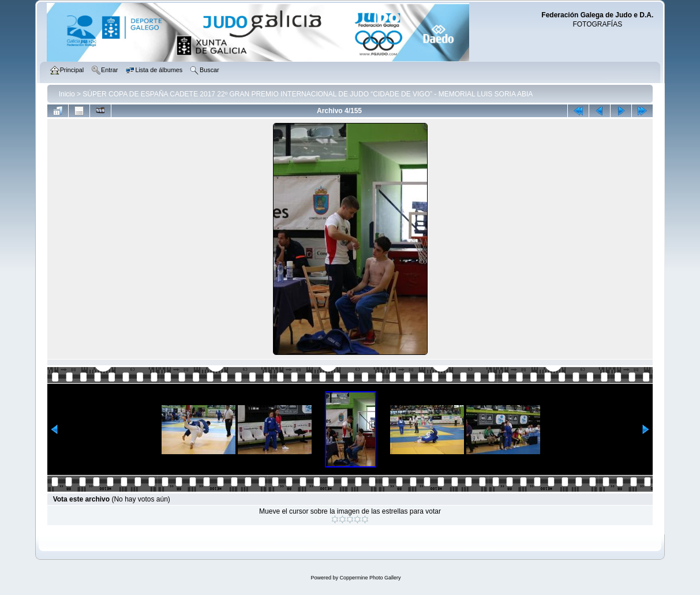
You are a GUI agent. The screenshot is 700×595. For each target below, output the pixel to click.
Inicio (67, 94)
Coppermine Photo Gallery (370, 578)
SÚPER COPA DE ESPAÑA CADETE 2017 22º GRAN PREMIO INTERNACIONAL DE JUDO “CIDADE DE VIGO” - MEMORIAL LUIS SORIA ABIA (308, 94)
